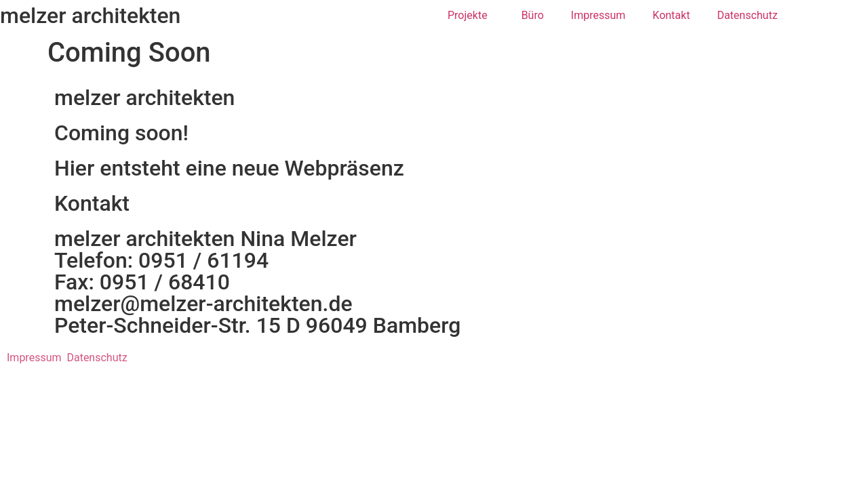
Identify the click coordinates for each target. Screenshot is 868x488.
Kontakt (671, 15)
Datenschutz (747, 15)
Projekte (471, 16)
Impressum (598, 15)
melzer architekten (90, 16)
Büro (533, 15)
